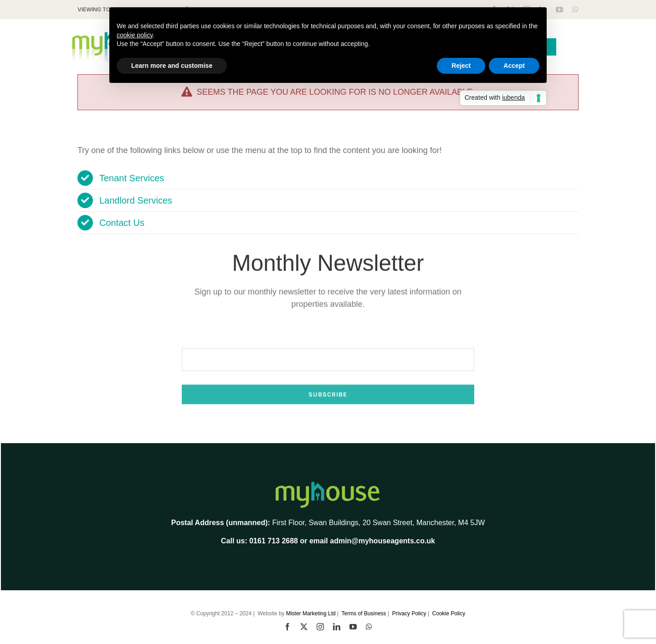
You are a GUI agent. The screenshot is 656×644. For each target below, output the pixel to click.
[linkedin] (337, 627)
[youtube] (559, 10)
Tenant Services (132, 178)
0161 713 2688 (274, 541)
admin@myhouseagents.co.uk (382, 541)
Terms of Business (364, 613)
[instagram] (320, 627)
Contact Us (122, 223)
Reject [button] (461, 66)
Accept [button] (514, 66)
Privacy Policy (409, 613)
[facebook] (287, 627)
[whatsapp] (575, 10)
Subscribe (328, 419)
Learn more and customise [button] (172, 66)
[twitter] (304, 627)
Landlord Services (136, 200)
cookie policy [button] (135, 35)
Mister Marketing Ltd (311, 613)
